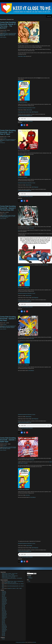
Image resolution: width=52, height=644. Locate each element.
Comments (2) (2, 143)
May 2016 (3, 634)
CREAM (5, 34)
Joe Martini (14, 448)
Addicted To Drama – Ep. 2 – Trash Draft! (8, 575)
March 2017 (4, 624)
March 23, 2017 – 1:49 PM (4, 323)
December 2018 (4, 600)
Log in (29, 581)
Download (31, 121)
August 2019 (4, 594)
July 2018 (3, 605)
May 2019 (3, 596)
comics (7, 33)
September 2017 (4, 617)
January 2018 (4, 612)
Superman (13, 328)
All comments (30, 578)
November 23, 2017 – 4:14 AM (5, 137)
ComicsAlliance (31, 371)
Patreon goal (31, 228)
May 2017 (3, 622)
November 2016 (4, 628)
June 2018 (4, 607)
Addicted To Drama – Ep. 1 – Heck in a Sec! (8, 577)
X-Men (4, 36)
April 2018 (3, 609)
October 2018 (4, 602)
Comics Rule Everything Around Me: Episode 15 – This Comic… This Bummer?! (8, 25)
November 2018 (4, 601)
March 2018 (4, 610)
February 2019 (4, 597)
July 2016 (3, 632)
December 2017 (4, 614)
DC (8, 34)
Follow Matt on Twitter (22, 56)
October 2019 (4, 593)
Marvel (10, 35)
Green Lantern (6, 35)
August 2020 (4, 592)
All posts (30, 577)
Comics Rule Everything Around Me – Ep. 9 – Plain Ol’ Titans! (8, 132)
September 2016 (4, 630)
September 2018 (4, 603)
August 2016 (4, 631)
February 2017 (4, 625)
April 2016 (3, 636)
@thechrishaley (29, 110)
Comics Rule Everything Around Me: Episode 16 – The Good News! (12, 578)
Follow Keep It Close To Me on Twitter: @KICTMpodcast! (28, 112)
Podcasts (5, 32)
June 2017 (4, 621)
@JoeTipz (28, 495)
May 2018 (3, 608)
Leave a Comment (3, 37)
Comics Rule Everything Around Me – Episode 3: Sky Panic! (8, 319)
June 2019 (4, 595)
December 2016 (4, 626)
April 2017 (3, 623)
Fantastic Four (11, 34)
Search (28, 572)
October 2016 (4, 629)
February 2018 (4, 611)
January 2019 (4, 599)
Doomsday (8, 327)
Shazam (1, 36)
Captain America (5, 215)
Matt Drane (13, 35)
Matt (19, 230)
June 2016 (4, 633)
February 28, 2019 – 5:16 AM (5, 30)
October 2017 (4, 616)
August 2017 (4, 618)
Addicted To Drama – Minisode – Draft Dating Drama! (10, 576)
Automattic (34, 642)
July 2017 (3, 619)
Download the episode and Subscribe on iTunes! (27, 108)
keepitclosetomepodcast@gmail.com (25, 116)
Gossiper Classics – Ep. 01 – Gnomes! (10, 583)
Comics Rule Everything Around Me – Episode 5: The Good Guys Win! (8, 208)
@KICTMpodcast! (35, 187)
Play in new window (25, 121)
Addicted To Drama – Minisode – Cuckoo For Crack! (10, 574)
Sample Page (49, 16)
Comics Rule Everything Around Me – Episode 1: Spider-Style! (8, 440)
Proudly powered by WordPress (20, 642)
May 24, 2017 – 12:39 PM (4, 212)
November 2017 (4, 615)
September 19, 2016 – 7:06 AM (5, 444)
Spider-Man (9, 328)
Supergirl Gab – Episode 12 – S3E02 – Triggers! (15, 588)
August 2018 (4, 604)
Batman (4, 33)
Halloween (13, 140)
